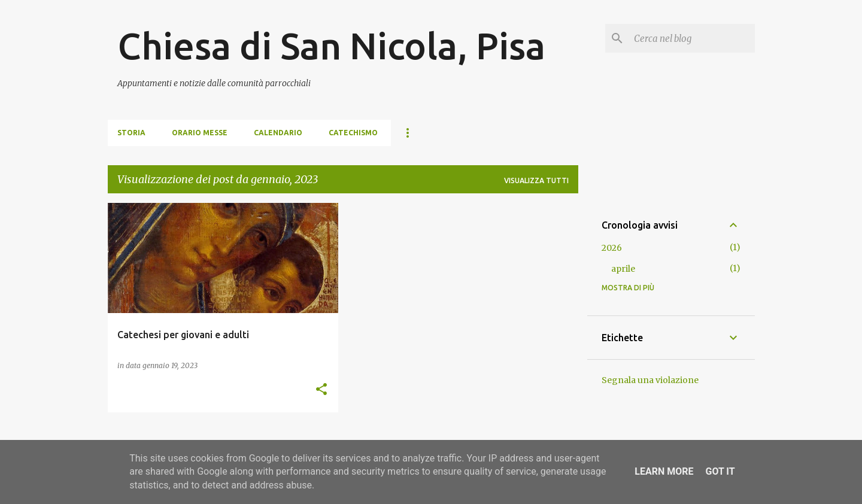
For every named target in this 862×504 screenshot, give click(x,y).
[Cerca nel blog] (692, 38)
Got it (720, 471)
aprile (623, 269)
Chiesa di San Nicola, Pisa (331, 45)
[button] (321, 390)
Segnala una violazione (650, 380)
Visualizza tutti (536, 180)
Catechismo (353, 133)
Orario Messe (200, 133)
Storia (131, 133)
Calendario (278, 133)
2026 (612, 248)
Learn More (664, 471)
